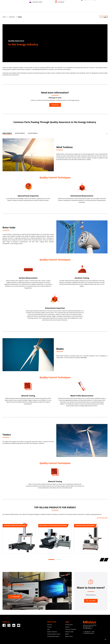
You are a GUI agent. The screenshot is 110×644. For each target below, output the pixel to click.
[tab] (7, 134)
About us (76, 10)
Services (58, 10)
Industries (50, 10)
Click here (91, 601)
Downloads (93, 10)
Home (4, 17)
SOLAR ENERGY (33, 133)
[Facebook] (4, 626)
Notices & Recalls (52, 632)
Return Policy (69, 636)
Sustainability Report (53, 636)
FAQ (48, 629)
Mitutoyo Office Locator (54, 634)
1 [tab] (51, 560)
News (84, 10)
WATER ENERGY (20, 133)
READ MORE (15, 597)
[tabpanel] (19, 538)
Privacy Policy (69, 625)
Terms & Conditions (71, 629)
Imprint (67, 627)
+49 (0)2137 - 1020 (89, 632)
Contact (91, 3)
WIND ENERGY (7, 133)
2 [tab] (59, 560)
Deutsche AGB (69, 632)
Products (40, 10)
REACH (67, 634)
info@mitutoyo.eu (89, 633)
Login (106, 3)
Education (67, 10)
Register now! (99, 3)
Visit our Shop (102, 518)
